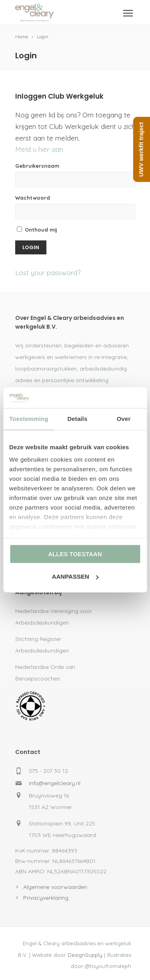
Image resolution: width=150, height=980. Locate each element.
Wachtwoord (33, 198)
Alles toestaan (75, 554)
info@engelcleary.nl (55, 783)
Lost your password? (48, 273)
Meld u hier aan (39, 149)
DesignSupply (85, 955)
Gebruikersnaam (37, 166)
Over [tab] (124, 419)
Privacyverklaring (46, 898)
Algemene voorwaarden (55, 887)
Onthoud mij (37, 230)
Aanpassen (75, 576)
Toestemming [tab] (29, 419)
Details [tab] (77, 419)
